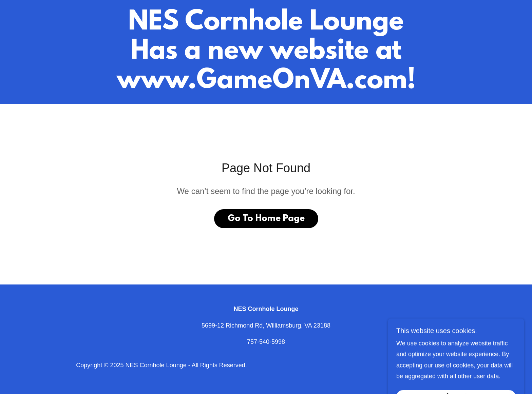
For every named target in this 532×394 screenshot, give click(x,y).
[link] (266, 86)
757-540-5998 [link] (266, 342)
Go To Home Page (266, 219)
